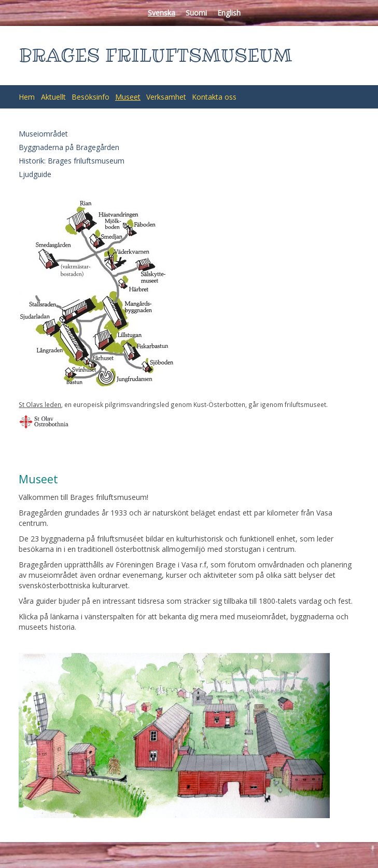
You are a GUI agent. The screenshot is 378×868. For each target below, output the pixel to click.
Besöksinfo (90, 97)
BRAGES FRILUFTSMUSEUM (155, 55)
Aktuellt (53, 97)
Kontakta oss (214, 97)
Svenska (162, 13)
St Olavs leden (40, 404)
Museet (128, 97)
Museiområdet (43, 134)
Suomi (196, 13)
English (229, 13)
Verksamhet (166, 97)
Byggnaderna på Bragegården (69, 147)
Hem (27, 97)
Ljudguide (35, 174)
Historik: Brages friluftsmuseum (72, 161)
